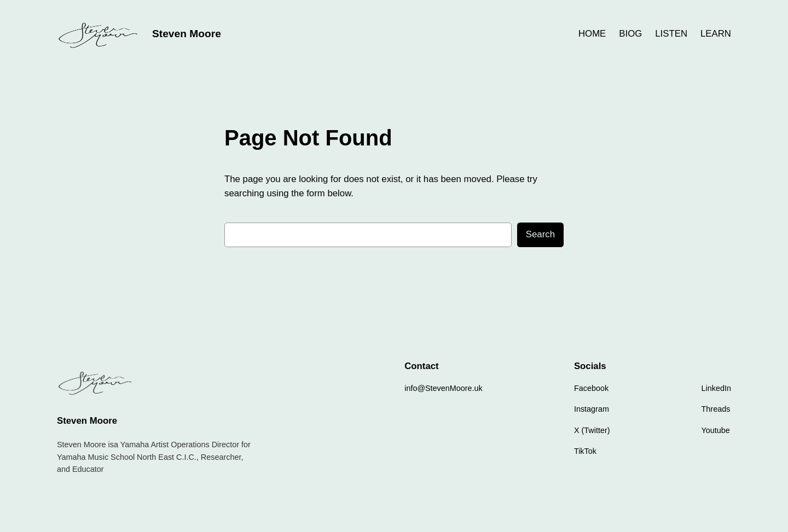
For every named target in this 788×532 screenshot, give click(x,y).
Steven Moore (187, 34)
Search (540, 234)
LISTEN (671, 34)
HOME (592, 34)
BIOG (630, 34)
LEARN (716, 34)
